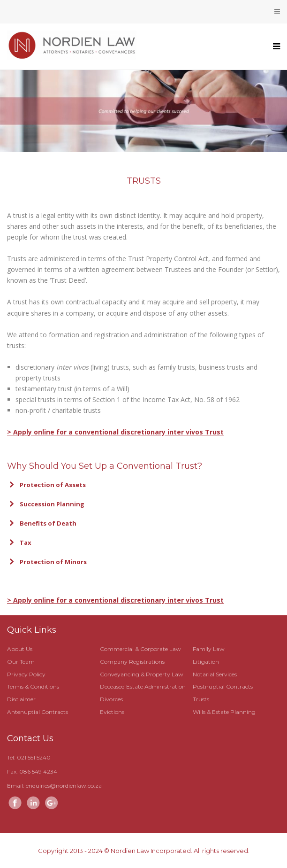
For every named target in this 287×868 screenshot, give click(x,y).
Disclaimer (21, 699)
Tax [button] (19, 542)
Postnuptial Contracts (223, 686)
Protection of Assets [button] (46, 485)
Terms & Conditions (33, 686)
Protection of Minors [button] (47, 562)
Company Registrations (132, 662)
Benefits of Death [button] (42, 523)
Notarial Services (215, 674)
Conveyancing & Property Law (142, 674)
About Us (20, 649)
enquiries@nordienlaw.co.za (64, 786)
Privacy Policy (26, 674)
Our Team (21, 662)
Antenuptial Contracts (38, 712)
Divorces (111, 699)
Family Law (209, 649)
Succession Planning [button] (46, 504)
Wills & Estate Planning (224, 712)
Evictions (112, 712)
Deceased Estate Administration (143, 686)
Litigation (206, 662)
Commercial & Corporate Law (140, 649)
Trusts (201, 699)
